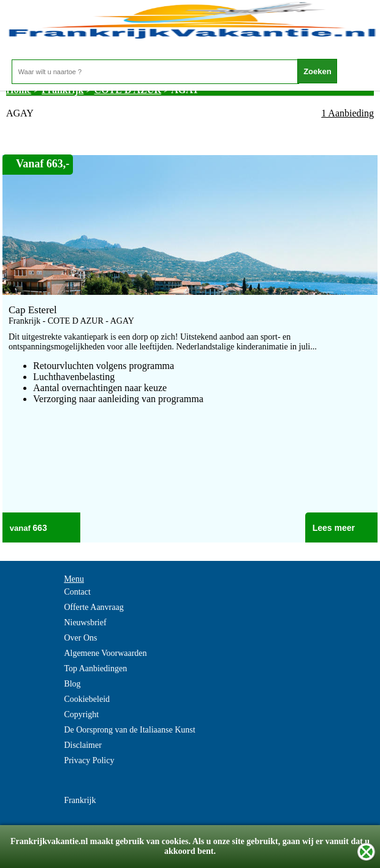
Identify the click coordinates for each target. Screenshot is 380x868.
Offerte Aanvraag (93, 607)
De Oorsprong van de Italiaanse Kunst (129, 730)
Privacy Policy (89, 760)
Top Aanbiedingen (95, 668)
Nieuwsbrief (85, 622)
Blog (72, 684)
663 (40, 528)
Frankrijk (80, 800)
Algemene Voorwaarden (105, 653)
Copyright (81, 714)
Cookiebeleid (87, 699)
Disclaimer (82, 745)
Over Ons (80, 638)
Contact (77, 592)
